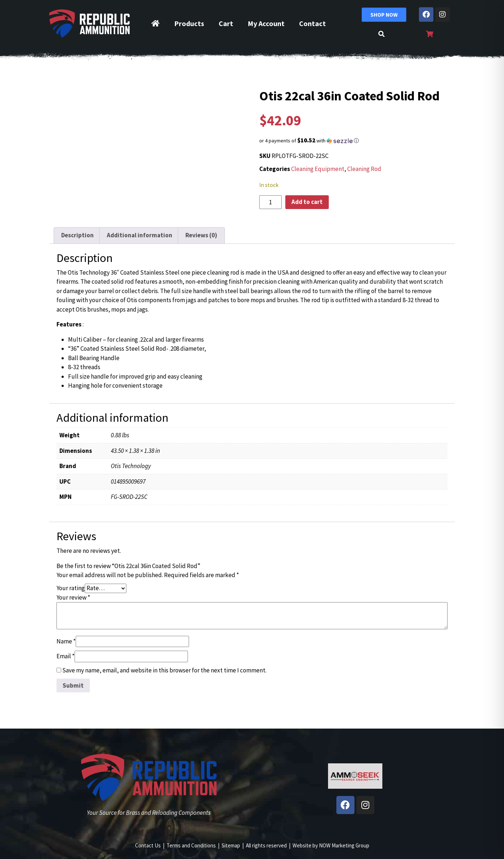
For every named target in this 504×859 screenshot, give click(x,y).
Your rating (71, 588)
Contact (312, 23)
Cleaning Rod (364, 169)
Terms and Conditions (191, 845)
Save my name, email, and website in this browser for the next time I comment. (164, 670)
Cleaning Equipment (318, 169)
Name (66, 641)
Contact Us (148, 845)
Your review (73, 597)
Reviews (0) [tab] (201, 235)
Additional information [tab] (140, 235)
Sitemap (231, 845)
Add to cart (307, 202)
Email (66, 656)
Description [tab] (77, 235)
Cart (226, 23)
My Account (266, 23)
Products (189, 23)
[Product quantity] (270, 202)
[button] (355, 141)
